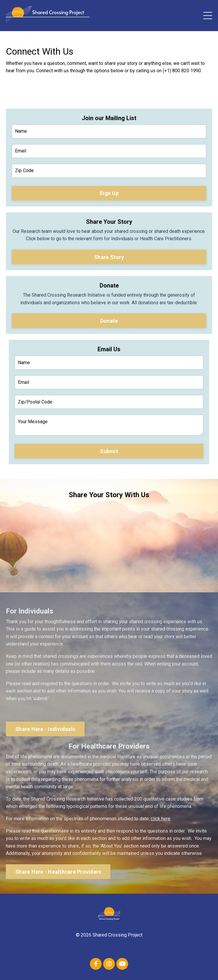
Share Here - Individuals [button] (45, 729)
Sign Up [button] (109, 193)
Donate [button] (109, 321)
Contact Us (109, 948)
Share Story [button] (109, 257)
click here (161, 819)
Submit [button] (109, 451)
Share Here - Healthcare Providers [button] (58, 872)
